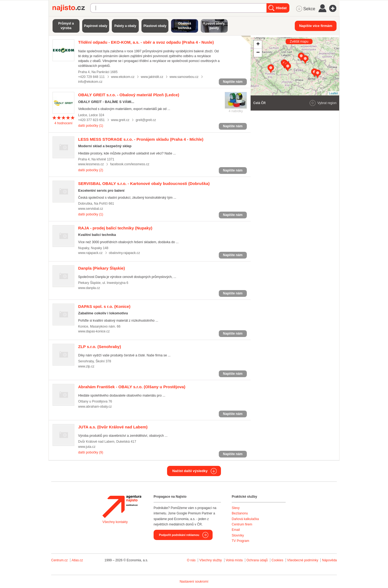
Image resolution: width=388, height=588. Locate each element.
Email (236, 530)
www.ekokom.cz (123, 77)
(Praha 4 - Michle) (141, 139)
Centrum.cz (59, 560)
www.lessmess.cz (91, 164)
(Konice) (104, 306)
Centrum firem (242, 524)
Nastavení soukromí (194, 582)
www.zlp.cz (86, 366)
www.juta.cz (87, 447)
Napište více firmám (316, 26)
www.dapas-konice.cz (94, 331)
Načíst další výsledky (190, 471)
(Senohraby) (100, 347)
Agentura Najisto (122, 507)
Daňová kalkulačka (245, 519)
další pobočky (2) (91, 170)
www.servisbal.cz (91, 209)
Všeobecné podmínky (303, 560)
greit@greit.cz (146, 120)
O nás (191, 560)
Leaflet (333, 93)
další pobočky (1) (91, 126)
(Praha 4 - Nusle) (146, 42)
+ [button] (258, 44)
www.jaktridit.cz (152, 77)
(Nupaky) (115, 228)
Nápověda (329, 560)
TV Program (240, 541)
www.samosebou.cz (184, 77)
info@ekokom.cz (90, 82)
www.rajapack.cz (90, 253)
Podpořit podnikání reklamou (179, 535)
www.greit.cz (120, 120)
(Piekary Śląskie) (101, 268)
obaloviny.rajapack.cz (124, 253)
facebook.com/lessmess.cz (130, 164)
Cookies (277, 560)
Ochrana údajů (257, 560)
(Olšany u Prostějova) (132, 387)
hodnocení (63, 123)
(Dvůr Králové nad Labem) (113, 427)
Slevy (236, 508)
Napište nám (233, 82)
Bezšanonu (240, 513)
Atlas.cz (77, 560)
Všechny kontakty (115, 522)
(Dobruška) (144, 183)
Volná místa (234, 560)
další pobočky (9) (91, 452)
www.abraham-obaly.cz (95, 407)
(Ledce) (129, 95)
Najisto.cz (71, 8)
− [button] (258, 53)
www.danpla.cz (89, 288)
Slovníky (238, 535)
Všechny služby (211, 560)
